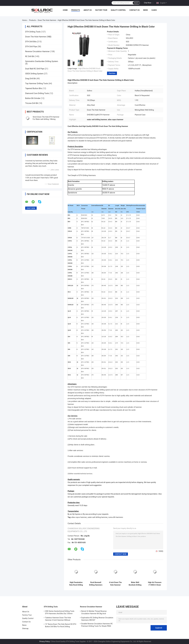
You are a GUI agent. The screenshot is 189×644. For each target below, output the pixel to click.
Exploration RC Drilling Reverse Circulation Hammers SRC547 (97, 619)
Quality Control (118, 10)
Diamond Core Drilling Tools (37, 93)
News (146, 10)
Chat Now (148, 3)
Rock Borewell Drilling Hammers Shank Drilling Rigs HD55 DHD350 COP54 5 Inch (96, 584)
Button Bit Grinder (33, 98)
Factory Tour (101, 10)
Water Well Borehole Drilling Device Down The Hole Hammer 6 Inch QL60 (135, 584)
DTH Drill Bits (31, 42)
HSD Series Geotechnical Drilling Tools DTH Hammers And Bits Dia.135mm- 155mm (60, 613)
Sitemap (25, 628)
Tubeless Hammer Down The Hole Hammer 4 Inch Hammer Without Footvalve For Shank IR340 (58, 619)
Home (65, 10)
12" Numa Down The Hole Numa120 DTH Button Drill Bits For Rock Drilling (61, 625)
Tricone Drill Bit (32, 103)
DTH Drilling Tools (33, 32)
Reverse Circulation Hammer (37, 51)
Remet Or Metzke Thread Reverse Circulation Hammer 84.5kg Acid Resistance (94, 613)
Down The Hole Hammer (47, 20)
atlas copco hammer (79, 517)
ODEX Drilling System (34, 74)
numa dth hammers (116, 517)
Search (136, 3)
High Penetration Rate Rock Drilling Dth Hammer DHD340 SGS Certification (76, 584)
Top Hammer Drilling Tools (37, 83)
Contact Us (134, 10)
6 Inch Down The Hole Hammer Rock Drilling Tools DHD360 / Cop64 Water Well (115, 584)
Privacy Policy (45, 641)
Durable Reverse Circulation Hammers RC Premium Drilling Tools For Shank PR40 (97, 625)
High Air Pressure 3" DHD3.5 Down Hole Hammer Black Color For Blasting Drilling (155, 584)
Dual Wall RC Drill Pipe (35, 69)
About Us (88, 10)
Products (76, 10)
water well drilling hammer (98, 517)
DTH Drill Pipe (31, 47)
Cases (154, 10)
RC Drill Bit (30, 56)
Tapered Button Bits (34, 88)
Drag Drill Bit (30, 79)
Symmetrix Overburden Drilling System (42, 61)
